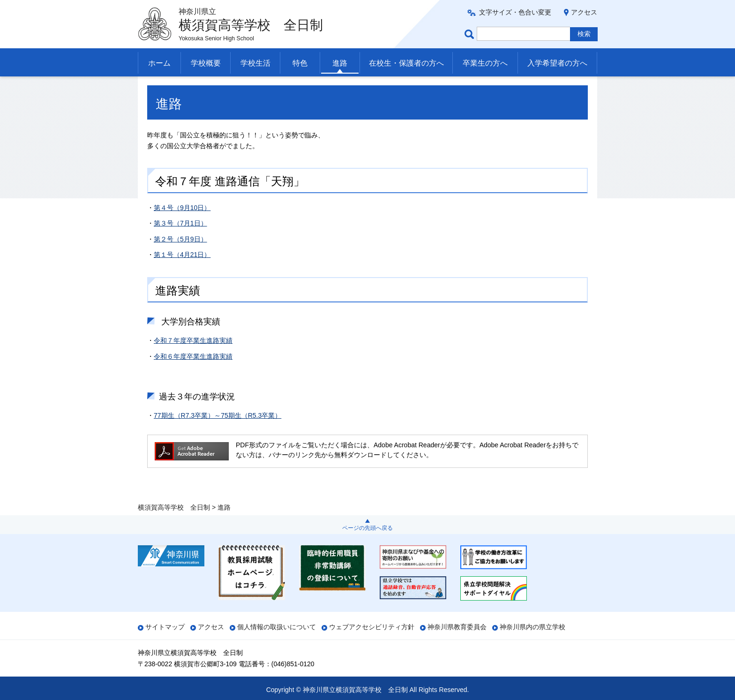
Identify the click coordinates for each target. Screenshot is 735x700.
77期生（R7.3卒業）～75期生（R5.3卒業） (217, 434)
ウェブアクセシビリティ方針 (372, 627)
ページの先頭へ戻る (367, 528)
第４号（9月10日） (182, 226)
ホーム (159, 63)
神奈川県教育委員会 (457, 627)
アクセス (584, 12)
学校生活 (255, 63)
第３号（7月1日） (180, 242)
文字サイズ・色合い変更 (515, 12)
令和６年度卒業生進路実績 (193, 375)
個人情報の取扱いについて (277, 627)
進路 (340, 63)
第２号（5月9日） (180, 258)
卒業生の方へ (485, 63)
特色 (300, 63)
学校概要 (206, 63)
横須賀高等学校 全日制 (174, 88)
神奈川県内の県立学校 (532, 627)
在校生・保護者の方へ (406, 63)
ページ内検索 (471, 34)
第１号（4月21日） (182, 274)
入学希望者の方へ (557, 63)
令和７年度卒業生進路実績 (193, 360)
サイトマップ (165, 627)
